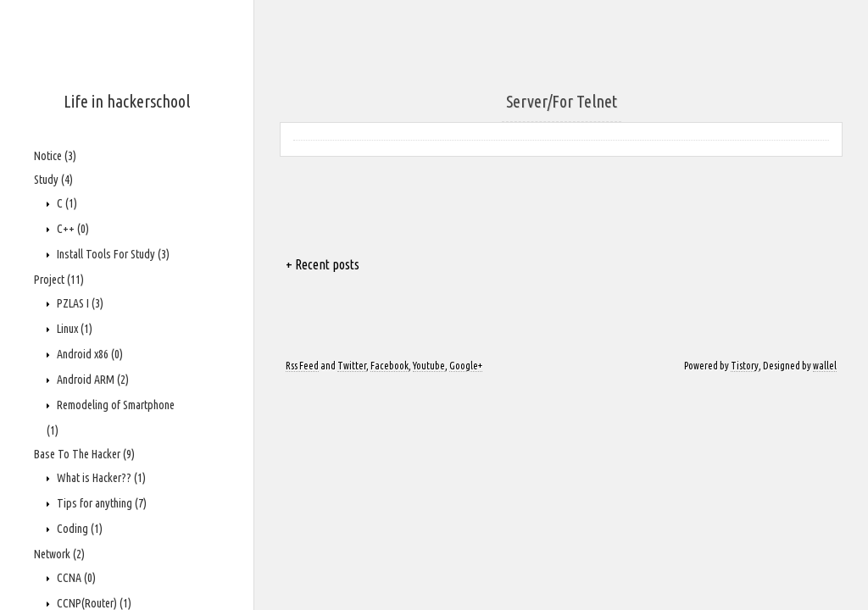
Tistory (745, 366)
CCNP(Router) (93, 603)
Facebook (389, 366)
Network (59, 554)
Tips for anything (100, 503)
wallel (825, 366)
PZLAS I (79, 303)
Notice (55, 156)
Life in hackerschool (127, 101)
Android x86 (89, 354)
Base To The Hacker (84, 454)
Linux (73, 329)
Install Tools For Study (112, 254)
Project (59, 280)
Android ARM (92, 380)
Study (53, 180)
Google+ (466, 366)
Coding (78, 529)
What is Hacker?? (100, 478)
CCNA (75, 578)
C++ (72, 229)
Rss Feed (302, 366)
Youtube (429, 366)
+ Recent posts (323, 264)
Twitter (352, 366)
